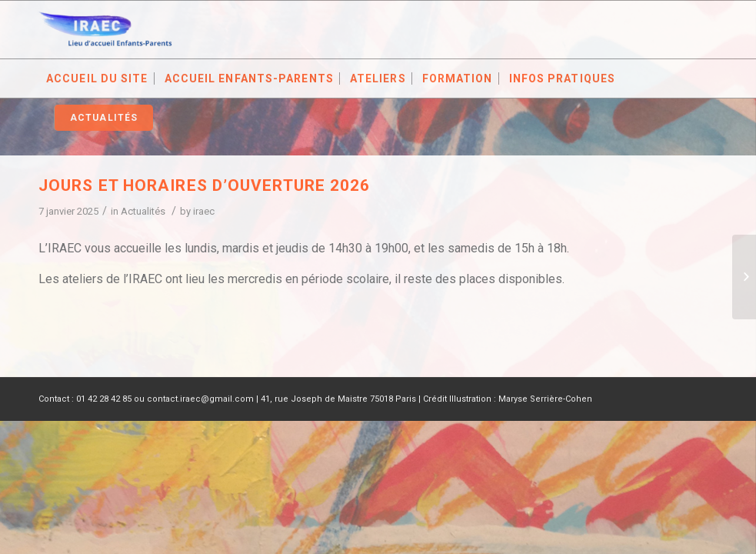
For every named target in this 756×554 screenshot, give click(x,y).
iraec (204, 211)
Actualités (143, 211)
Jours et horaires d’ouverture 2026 (204, 185)
